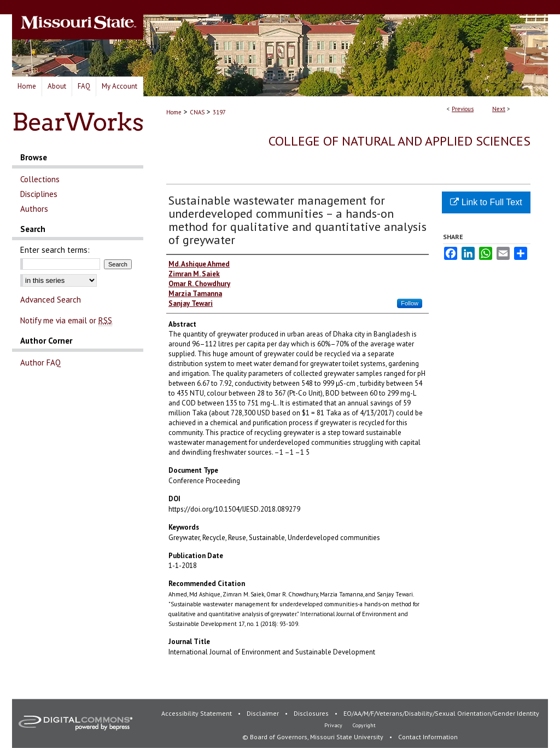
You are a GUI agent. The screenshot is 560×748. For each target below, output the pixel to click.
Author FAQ (40, 363)
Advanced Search (51, 300)
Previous (463, 109)
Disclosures (312, 713)
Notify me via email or (66, 320)
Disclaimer (264, 713)
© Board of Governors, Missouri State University (314, 737)
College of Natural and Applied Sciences (399, 141)
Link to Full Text (486, 202)
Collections (40, 179)
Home (174, 112)
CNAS (197, 112)
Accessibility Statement (197, 713)
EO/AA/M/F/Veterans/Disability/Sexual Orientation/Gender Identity (441, 713)
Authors (34, 209)
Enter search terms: (55, 250)
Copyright (364, 725)
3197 (219, 112)
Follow (410, 303)
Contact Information (428, 737)
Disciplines (39, 194)
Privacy (334, 725)
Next (499, 109)
